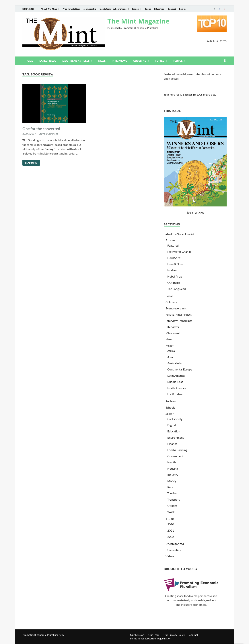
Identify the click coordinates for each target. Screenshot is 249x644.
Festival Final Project (179, 314)
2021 (171, 530)
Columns (140, 61)
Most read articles (76, 61)
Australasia (174, 363)
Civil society (175, 419)
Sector (170, 414)
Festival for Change (179, 252)
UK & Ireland (175, 394)
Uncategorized (175, 544)
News (102, 61)
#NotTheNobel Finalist (180, 234)
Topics (159, 61)
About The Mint (49, 9)
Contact (172, 9)
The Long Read (177, 289)
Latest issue (48, 61)
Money (172, 481)
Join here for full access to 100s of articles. (190, 94)
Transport (174, 499)
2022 (171, 537)
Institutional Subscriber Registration (151, 638)
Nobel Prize (175, 276)
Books (148, 9)
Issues (135, 9)
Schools (170, 407)
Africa (171, 351)
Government (175, 456)
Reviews (171, 401)
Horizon (172, 270)
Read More (30, 162)
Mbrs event (173, 333)
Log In (182, 9)
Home (29, 61)
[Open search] (225, 61)
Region (170, 345)
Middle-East (175, 382)
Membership (90, 9)
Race (170, 487)
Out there (174, 283)
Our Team (154, 635)
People (178, 61)
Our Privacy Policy (174, 635)
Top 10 (170, 519)
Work (171, 512)
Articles (170, 240)
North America (177, 388)
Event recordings (176, 308)
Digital (172, 425)
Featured (173, 245)
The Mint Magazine (138, 21)
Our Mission (137, 635)
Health (172, 462)
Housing (173, 468)
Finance (172, 444)
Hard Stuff (174, 258)
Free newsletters (71, 9)
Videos (170, 556)
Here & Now (175, 264)
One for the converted (41, 129)
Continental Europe (180, 369)
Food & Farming (177, 450)
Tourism (172, 493)
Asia (170, 357)
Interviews (119, 61)
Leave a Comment (48, 134)
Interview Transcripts (179, 321)
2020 (171, 524)
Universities (173, 550)
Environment (176, 437)
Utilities (172, 506)
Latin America (176, 375)
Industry (173, 475)
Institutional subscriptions (113, 9)
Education (159, 9)
